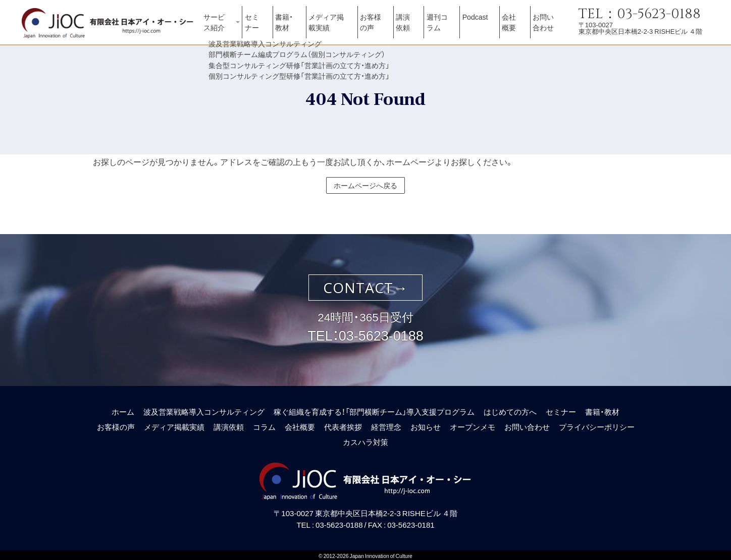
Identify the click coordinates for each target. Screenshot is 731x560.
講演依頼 (413, 28)
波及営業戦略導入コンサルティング (204, 409)
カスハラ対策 (365, 439)
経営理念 (386, 424)
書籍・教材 (289, 28)
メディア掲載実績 (335, 28)
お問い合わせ (548, 28)
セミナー (260, 28)
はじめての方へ (510, 409)
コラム (264, 424)
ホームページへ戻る (365, 183)
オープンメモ (473, 424)
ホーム (123, 409)
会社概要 (514, 28)
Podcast (482, 24)
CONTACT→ (365, 285)
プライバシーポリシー (597, 424)
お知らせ (426, 424)
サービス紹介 (220, 28)
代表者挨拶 (343, 424)
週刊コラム (444, 28)
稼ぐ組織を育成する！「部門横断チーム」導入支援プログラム (374, 409)
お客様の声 (377, 28)
